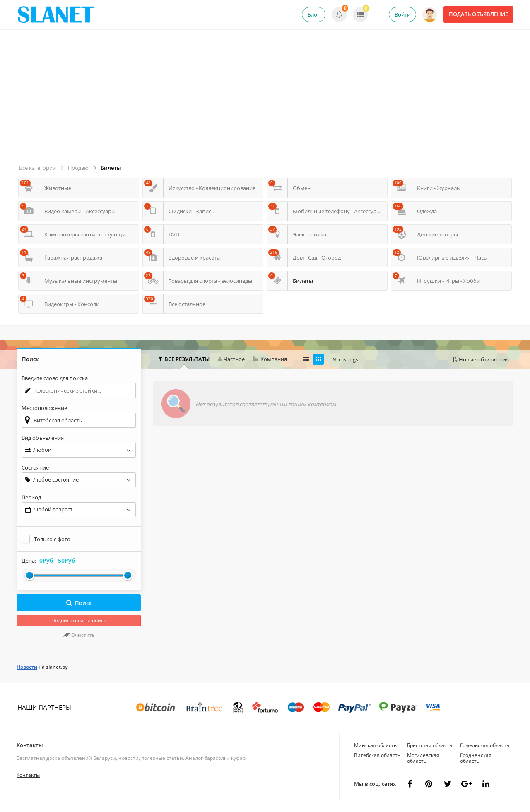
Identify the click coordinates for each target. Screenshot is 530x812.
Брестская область (430, 745)
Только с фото (52, 539)
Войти (402, 14)
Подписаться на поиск (79, 620)
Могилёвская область (423, 758)
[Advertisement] (266, 100)
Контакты (30, 745)
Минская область (375, 745)
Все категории (37, 168)
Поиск (79, 603)
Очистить (79, 635)
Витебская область (377, 755)
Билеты (111, 168)
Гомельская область (485, 745)
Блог (314, 14)
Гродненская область (476, 758)
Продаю (78, 168)
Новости (27, 667)
